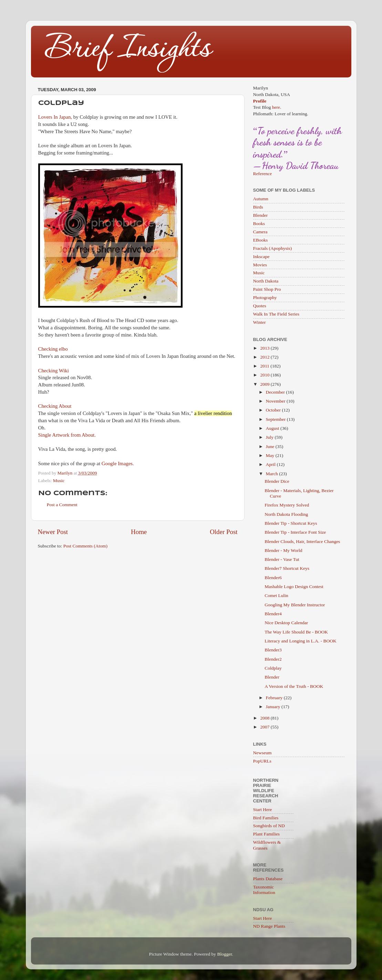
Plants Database (268, 879)
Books (259, 223)
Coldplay (273, 668)
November (276, 401)
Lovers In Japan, (55, 117)
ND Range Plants (269, 926)
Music (59, 481)
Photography (265, 297)
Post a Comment (62, 505)
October (274, 410)
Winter (260, 322)
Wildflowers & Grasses (267, 845)
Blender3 (273, 650)
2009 (265, 384)
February (275, 698)
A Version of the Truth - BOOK (294, 686)
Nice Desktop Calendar (286, 623)
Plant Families (267, 834)
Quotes (260, 306)
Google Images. (118, 464)
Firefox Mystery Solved (287, 505)
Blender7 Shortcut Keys (287, 568)
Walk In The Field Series (276, 314)
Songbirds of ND (269, 826)
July (270, 437)
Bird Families (266, 818)
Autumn (261, 199)
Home (139, 532)
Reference (263, 174)
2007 (265, 727)
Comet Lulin (276, 595)
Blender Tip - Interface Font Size (295, 532)
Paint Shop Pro (267, 289)
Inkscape (261, 257)
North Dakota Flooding (286, 514)
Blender (261, 215)
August (273, 428)
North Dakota (266, 281)
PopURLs (262, 761)
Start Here (263, 809)
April (271, 464)
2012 (265, 357)
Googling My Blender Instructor (295, 605)
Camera (260, 232)
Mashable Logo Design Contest (294, 587)
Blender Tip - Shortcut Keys (291, 523)
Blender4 (273, 614)
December (276, 392)
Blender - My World (283, 550)
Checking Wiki (54, 371)
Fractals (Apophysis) (273, 248)
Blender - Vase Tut (282, 559)
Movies (260, 265)
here (276, 107)
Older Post (224, 532)
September (276, 419)
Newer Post (53, 532)
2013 (265, 348)
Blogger (224, 954)
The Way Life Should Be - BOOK (296, 632)
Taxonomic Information (264, 890)
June (271, 446)
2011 (265, 366)
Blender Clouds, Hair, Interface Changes (302, 541)
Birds (258, 207)
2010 (265, 375)
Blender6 (273, 578)
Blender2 (273, 659)
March (273, 474)
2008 (265, 718)
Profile (260, 101)
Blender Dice (277, 481)
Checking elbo (53, 349)
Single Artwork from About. (67, 435)
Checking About (55, 406)
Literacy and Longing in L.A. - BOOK (300, 641)
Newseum (262, 753)
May (271, 455)
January (274, 707)
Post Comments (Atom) (85, 546)
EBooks (261, 240)
